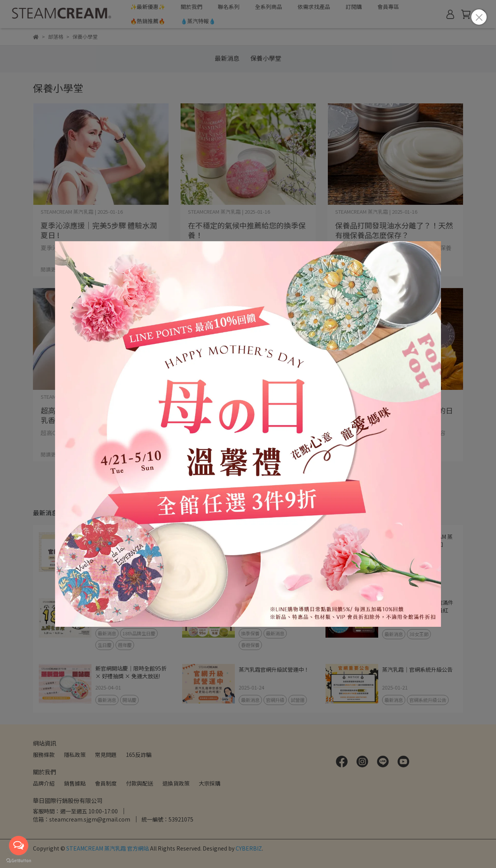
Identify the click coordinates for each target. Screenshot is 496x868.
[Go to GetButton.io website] (19, 860)
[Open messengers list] (19, 846)
